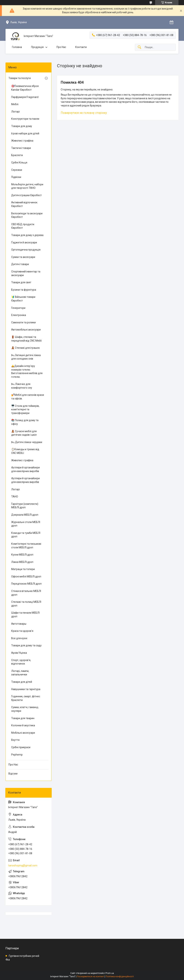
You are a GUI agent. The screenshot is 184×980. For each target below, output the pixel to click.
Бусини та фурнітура (24, 290)
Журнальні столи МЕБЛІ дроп (26, 524)
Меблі (15, 104)
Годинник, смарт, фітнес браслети (26, 698)
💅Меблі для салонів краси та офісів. (28, 397)
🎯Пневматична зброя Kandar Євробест (25, 88)
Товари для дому (22, 126)
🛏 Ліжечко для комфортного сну (22, 386)
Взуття (15, 740)
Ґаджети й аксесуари (24, 242)
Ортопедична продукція (26, 250)
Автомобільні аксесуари (26, 330)
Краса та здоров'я (22, 631)
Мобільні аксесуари (23, 733)
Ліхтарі (15, 112)
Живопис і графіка (22, 141)
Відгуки (13, 774)
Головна (17, 47)
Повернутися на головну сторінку (84, 113)
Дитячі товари (20, 264)
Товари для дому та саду (26, 645)
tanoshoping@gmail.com (23, 865)
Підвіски (16, 177)
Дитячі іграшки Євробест (26, 195)
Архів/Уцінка (19, 653)
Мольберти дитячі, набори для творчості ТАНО (27, 186)
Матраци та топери (23, 569)
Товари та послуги (20, 78)
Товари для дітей (22, 682)
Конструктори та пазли (25, 119)
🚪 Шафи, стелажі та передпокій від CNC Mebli (26, 339)
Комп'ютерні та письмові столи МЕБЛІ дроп (26, 546)
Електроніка (19, 315)
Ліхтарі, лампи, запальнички (20, 673)
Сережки (17, 170)
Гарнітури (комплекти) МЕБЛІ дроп (25, 506)
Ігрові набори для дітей (25, 133)
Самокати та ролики (23, 322)
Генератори (18, 308)
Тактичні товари (21, 148)
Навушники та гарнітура (26, 689)
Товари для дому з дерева (27, 235)
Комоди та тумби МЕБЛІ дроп (26, 535)
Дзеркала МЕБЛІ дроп (25, 515)
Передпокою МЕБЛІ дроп (26, 584)
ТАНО (15, 497)
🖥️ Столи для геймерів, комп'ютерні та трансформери (25, 409)
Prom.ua (110, 973)
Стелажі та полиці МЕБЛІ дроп (26, 604)
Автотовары (19, 624)
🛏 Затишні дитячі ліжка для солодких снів (26, 357)
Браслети (17, 155)
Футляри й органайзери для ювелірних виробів (25, 469)
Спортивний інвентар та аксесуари (26, 273)
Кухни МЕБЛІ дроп (22, 555)
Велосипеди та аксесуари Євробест (27, 215)
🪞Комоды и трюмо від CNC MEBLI (25, 451)
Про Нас (61, 47)
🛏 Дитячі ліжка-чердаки (27, 442)
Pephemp (17, 755)
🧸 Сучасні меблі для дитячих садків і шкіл (24, 433)
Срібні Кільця (19, 163)
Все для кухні (19, 638)
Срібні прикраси (21, 747)
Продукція (37, 47)
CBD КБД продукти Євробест (23, 226)
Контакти (81, 47)
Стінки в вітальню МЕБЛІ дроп (26, 593)
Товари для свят (21, 282)
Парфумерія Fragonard (25, 97)
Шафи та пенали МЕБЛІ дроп (25, 615)
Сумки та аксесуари (23, 257)
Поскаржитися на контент (90, 977)
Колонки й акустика (23, 725)
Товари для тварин (23, 718)
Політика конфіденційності (120, 977)
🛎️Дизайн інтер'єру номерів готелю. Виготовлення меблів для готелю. (27, 371)
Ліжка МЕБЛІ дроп (22, 562)
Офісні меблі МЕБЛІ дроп (26, 576)
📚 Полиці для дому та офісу (25, 422)
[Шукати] (139, 47)
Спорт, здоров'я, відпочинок (21, 662)
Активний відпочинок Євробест (24, 204)
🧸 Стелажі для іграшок (25, 348)
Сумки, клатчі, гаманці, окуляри (25, 709)
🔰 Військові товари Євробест (23, 299)
